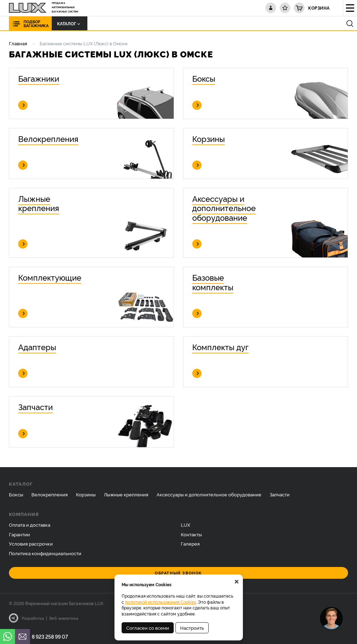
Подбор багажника (36, 24)
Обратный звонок (178, 573)
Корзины (86, 494)
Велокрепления (50, 494)
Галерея (190, 543)
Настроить (192, 628)
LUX (185, 525)
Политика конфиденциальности (45, 553)
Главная (18, 43)
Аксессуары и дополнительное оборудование (209, 494)
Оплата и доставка (30, 525)
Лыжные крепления (126, 494)
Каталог (68, 23)
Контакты (191, 534)
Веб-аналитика (64, 618)
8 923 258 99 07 (50, 636)
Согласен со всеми (148, 628)
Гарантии (19, 534)
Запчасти (280, 494)
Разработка (33, 618)
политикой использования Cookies (161, 602)
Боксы (16, 494)
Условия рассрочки (31, 543)
